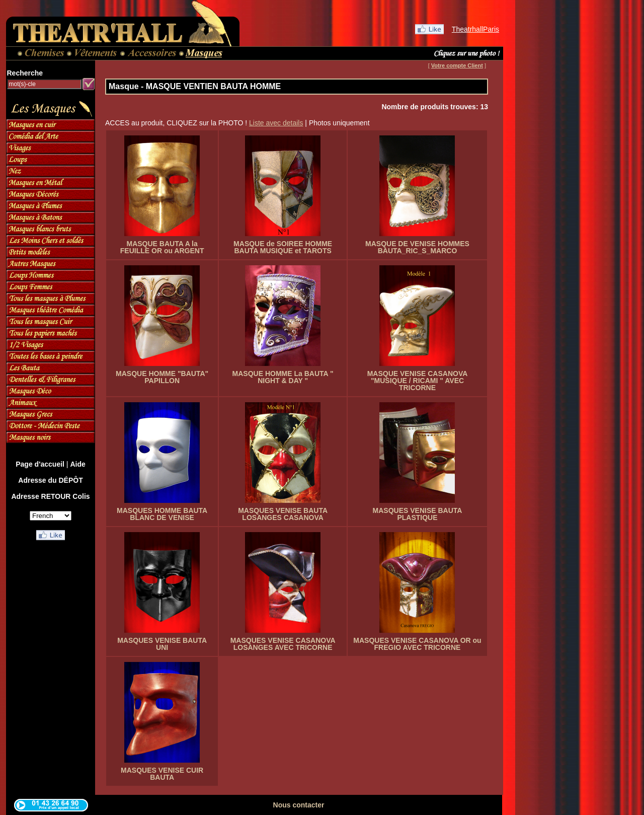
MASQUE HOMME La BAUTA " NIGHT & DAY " (283, 377)
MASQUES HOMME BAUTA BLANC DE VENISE (162, 514)
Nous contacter (299, 805)
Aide (77, 464)
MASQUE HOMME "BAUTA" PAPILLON (162, 377)
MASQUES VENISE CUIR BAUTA (162, 774)
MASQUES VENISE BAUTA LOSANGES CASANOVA (283, 514)
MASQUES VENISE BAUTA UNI (162, 644)
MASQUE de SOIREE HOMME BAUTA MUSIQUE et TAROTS (283, 247)
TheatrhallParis (475, 29)
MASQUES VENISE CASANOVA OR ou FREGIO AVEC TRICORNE (417, 644)
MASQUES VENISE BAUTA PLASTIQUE (418, 514)
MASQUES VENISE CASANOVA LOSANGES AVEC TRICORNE (283, 644)
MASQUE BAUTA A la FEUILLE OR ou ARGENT (162, 247)
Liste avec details (276, 123)
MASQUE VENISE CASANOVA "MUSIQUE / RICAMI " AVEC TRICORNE (418, 381)
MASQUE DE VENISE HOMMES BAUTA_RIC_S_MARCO (417, 247)
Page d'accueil (40, 464)
